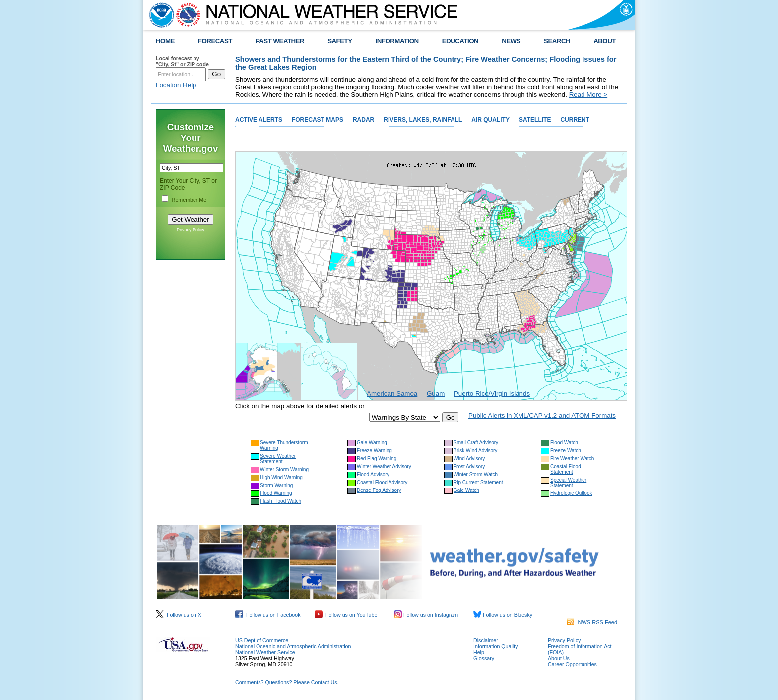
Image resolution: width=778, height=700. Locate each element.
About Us (559, 658)
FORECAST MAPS (318, 120)
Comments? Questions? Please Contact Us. (287, 682)
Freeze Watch (566, 451)
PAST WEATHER (280, 41)
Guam (436, 393)
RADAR (363, 120)
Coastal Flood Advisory (382, 482)
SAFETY (340, 41)
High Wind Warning (281, 477)
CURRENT (575, 120)
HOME (165, 41)
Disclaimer (486, 640)
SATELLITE (535, 120)
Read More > (588, 95)
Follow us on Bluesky (503, 615)
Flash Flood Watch (281, 501)
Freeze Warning (374, 451)
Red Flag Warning (377, 458)
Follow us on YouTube (346, 615)
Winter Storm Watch (476, 474)
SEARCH (557, 41)
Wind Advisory (469, 458)
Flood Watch (564, 443)
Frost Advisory (469, 466)
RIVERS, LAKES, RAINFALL (423, 120)
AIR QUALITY (490, 120)
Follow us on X (179, 615)
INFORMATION (397, 41)
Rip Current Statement (478, 482)
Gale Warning (372, 443)
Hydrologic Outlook (571, 493)
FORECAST (215, 41)
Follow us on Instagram (426, 615)
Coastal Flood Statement (566, 469)
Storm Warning (276, 485)
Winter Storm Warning (284, 469)
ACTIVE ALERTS (259, 120)
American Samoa (392, 393)
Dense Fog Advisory (379, 490)
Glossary (484, 658)
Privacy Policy (191, 230)
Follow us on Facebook (268, 615)
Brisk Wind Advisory (475, 451)
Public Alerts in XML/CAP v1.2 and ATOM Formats (542, 415)
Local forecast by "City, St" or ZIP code (182, 61)
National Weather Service (265, 652)
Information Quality (495, 646)
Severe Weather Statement (278, 459)
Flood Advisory (373, 474)
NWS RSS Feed (592, 622)
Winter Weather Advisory (384, 466)
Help (479, 652)
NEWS (511, 41)
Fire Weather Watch (572, 458)
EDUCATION (460, 41)
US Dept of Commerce (262, 640)
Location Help (176, 85)
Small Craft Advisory (476, 443)
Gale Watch (466, 490)
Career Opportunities (572, 664)
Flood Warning (276, 493)
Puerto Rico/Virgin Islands (492, 393)
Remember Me (189, 200)
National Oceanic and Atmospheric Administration (293, 646)
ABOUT (605, 41)
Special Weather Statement (568, 483)
